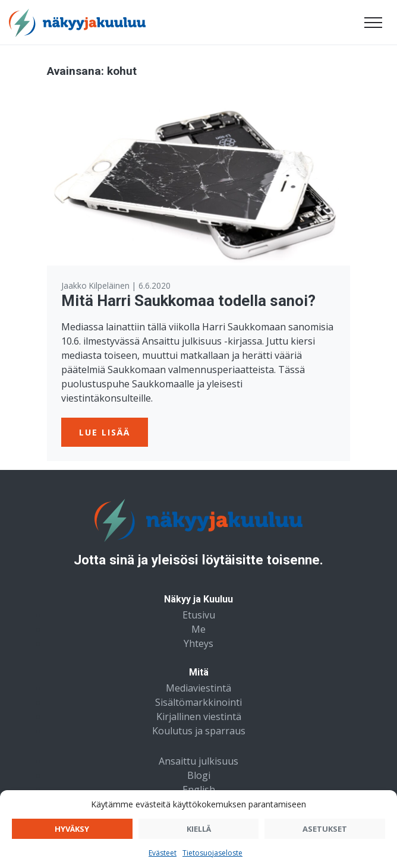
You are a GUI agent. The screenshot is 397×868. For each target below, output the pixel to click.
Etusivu (199, 615)
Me (198, 629)
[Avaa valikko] (373, 23)
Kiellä (199, 829)
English (199, 790)
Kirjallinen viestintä (199, 717)
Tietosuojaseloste (212, 853)
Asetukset (325, 829)
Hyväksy (72, 829)
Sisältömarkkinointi (198, 702)
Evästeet (163, 853)
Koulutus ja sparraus (199, 731)
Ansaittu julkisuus (198, 761)
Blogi (199, 775)
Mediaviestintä (198, 688)
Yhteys (198, 643)
